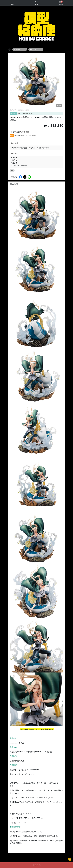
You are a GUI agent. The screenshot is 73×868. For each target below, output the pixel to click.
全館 (12, 136)
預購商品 (13, 114)
